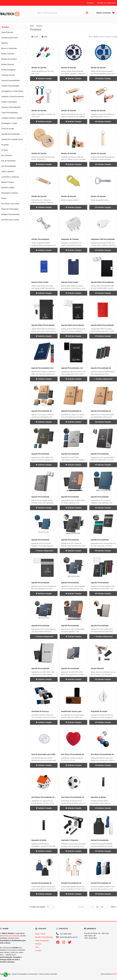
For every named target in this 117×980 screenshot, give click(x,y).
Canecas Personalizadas (11, 80)
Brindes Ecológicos (8, 70)
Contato (38, 950)
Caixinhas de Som (8, 75)
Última (113, 907)
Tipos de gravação (42, 940)
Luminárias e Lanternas (10, 177)
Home (32, 26)
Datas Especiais (7, 32)
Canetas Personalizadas (10, 86)
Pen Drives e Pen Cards (10, 204)
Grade (35, 37)
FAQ (37, 947)
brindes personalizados (11, 936)
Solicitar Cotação (44, 79)
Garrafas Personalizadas (10, 134)
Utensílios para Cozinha (10, 220)
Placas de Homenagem (10, 209)
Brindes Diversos (8, 64)
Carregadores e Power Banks (12, 91)
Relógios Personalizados (10, 214)
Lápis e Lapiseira (8, 172)
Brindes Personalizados (44, 937)
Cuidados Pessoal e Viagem (12, 118)
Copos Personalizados (10, 113)
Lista (44, 37)
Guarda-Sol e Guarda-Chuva (12, 139)
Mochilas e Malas (8, 188)
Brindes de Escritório (9, 59)
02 (97, 907)
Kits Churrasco (7, 155)
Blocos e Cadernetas (9, 48)
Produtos (90, 3)
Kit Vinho (5, 150)
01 (93, 907)
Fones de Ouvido (8, 129)
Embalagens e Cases (9, 123)
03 (102, 907)
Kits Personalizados (9, 166)
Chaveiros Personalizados (11, 107)
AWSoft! (114, 974)
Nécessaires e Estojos (10, 193)
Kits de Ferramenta (8, 161)
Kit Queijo (5, 145)
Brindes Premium (8, 182)
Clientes (38, 944)
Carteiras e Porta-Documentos (13, 97)
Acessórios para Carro (10, 38)
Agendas (5, 43)
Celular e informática (9, 102)
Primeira (81, 907)
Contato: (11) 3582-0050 (106, 3)
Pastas (4, 198)
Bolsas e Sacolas (8, 54)
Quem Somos (40, 934)
